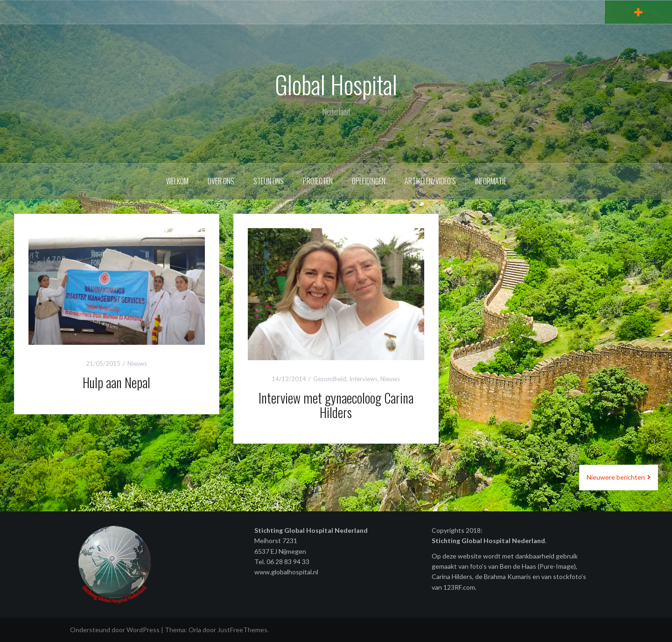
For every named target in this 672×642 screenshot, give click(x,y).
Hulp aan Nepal (116, 382)
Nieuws (137, 363)
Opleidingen (369, 181)
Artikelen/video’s (430, 181)
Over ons (221, 181)
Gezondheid (330, 379)
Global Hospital (336, 84)
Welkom (177, 181)
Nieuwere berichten (616, 477)
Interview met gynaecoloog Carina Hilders (336, 405)
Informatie (491, 181)
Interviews (363, 379)
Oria (195, 630)
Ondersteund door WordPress (115, 630)
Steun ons (269, 181)
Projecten (318, 181)
